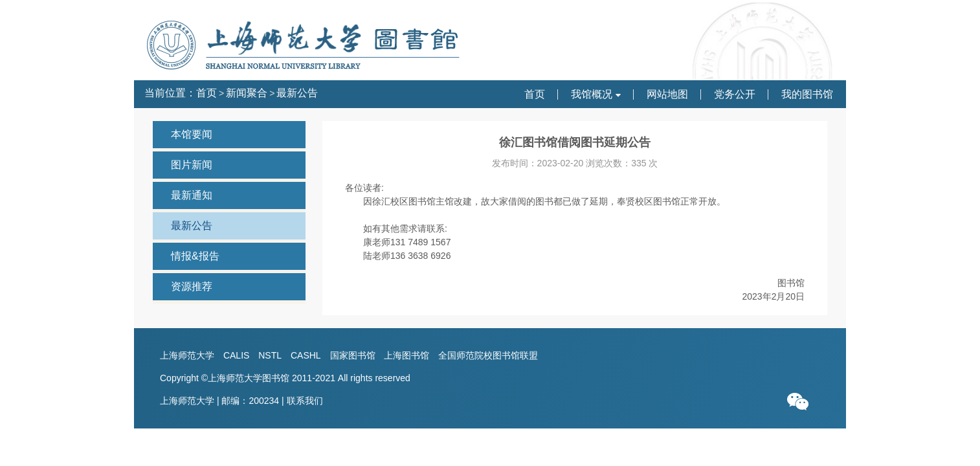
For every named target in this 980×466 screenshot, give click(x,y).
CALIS (236, 355)
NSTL (270, 355)
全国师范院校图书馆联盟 (488, 355)
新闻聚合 (247, 93)
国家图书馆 (353, 355)
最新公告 (297, 93)
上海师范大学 (187, 355)
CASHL (306, 355)
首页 (206, 93)
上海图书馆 (406, 355)
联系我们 (305, 401)
